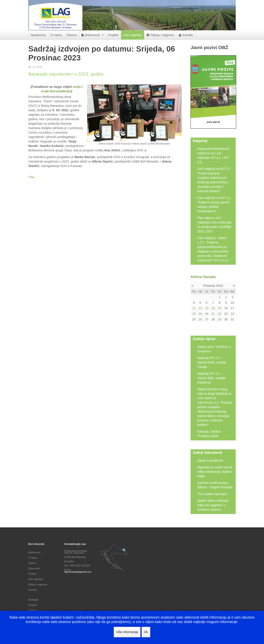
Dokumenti (92, 35)
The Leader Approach (212, 494)
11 (194, 308)
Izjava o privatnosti (210, 460)
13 (207, 308)
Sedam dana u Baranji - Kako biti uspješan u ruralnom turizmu (214, 505)
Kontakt (186, 35)
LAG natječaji (133, 35)
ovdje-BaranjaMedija (56, 91)
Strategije (33, 600)
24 (232, 314)
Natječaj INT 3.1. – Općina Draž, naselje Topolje (212, 362)
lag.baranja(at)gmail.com (78, 572)
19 (200, 314)
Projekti (113, 35)
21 (213, 314)
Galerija (32, 610)
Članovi (72, 35)
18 (194, 314)
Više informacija (127, 632)
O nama (56, 35)
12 (200, 308)
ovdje (77, 87)
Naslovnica (38, 35)
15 (220, 308)
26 (200, 319)
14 (213, 308)
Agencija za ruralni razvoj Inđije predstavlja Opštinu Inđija (215, 472)
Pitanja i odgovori (160, 35)
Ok (146, 632)
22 (220, 314)
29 (220, 319)
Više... (33, 177)
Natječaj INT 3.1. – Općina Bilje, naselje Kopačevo (211, 378)
